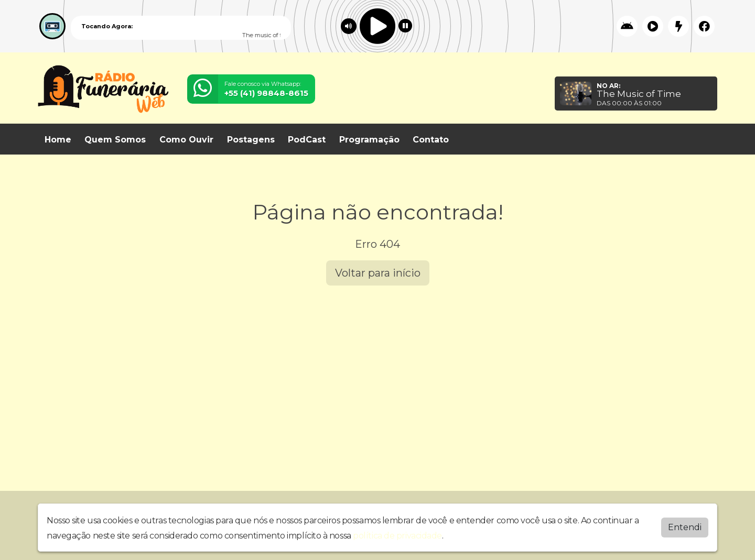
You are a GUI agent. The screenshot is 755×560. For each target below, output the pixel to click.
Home (58, 140)
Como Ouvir (186, 140)
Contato (431, 140)
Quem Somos (115, 140)
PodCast (307, 140)
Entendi (685, 526)
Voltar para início (378, 273)
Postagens (251, 140)
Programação (369, 140)
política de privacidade (397, 535)
